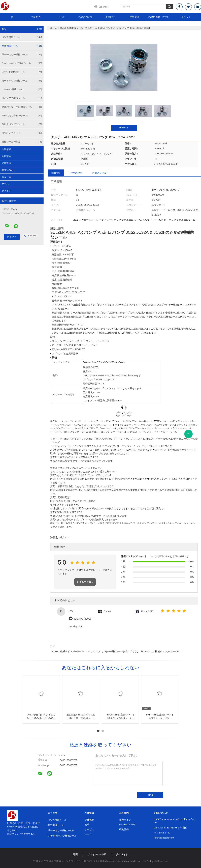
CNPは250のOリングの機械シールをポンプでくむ (112, 652)
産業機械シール (22, 46)
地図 (75, 855)
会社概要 (89, 820)
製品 (22, 29)
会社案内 (6, 156)
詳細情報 (56, 173)
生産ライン (125, 820)
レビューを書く (85, 582)
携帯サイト (122, 855)
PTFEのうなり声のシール (22, 116)
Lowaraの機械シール (22, 90)
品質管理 (135, 17)
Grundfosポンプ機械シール (22, 63)
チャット (186, 17)
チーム (88, 834)
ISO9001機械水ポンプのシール (67, 652)
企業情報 (6, 150)
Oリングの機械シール (22, 72)
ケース (5, 184)
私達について (86, 17)
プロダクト (37, 17)
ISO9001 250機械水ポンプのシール (160, 652)
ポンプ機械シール (22, 37)
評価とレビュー (100, 173)
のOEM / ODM (127, 825)
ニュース (6, 177)
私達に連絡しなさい (159, 17)
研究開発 (124, 830)
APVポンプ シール (22, 133)
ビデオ (61, 17)
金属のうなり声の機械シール (22, 107)
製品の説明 (76, 173)
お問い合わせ (9, 170)
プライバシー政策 (97, 855)
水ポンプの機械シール (22, 98)
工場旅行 (110, 17)
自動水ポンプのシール (22, 124)
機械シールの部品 (22, 142)
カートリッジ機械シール (22, 81)
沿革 (87, 825)
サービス (89, 830)
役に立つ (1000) (82, 619)
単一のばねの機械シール (22, 55)
